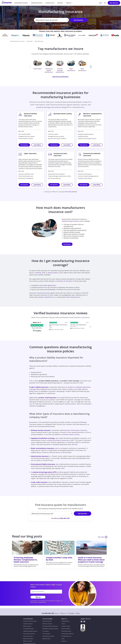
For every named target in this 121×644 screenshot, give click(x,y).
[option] (38, 67)
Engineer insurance (28, 641)
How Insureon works (66, 631)
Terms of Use (34, 602)
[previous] (30, 67)
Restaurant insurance (28, 639)
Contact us (64, 641)
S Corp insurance (46, 634)
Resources (60, 3)
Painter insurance (27, 626)
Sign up (38, 597)
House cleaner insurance (29, 634)
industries (43, 478)
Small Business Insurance (21, 3)
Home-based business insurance (50, 626)
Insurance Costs (50, 3)
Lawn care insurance (28, 636)
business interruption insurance (76, 430)
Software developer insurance (30, 631)
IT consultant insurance (29, 629)
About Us (69, 3)
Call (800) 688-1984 (48, 613)
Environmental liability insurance (43, 464)
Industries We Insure (37, 3)
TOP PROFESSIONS (28, 619)
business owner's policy (71, 434)
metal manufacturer (73, 297)
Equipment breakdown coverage (43, 438)
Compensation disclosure (67, 634)
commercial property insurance (58, 440)
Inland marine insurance (40, 456)
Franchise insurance (47, 621)
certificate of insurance (64, 281)
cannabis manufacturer (46, 297)
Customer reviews (66, 626)
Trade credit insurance (39, 482)
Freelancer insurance (47, 624)
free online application (48, 285)
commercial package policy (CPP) (44, 472)
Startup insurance (46, 639)
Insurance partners (66, 629)
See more (103, 537)
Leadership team (65, 621)
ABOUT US (64, 619)
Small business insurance (17, 41)
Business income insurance (41, 430)
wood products (53, 273)
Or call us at (60, 25)
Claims (63, 639)
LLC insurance (46, 631)
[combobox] (36, 20)
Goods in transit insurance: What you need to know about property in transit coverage (91, 560)
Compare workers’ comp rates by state (59, 559)
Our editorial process (66, 636)
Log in (100, 3)
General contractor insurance (30, 621)
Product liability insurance (39, 387)
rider (68, 402)
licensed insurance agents (46, 293)
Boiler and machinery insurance (43, 448)
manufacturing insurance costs (72, 221)
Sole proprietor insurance (48, 636)
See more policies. (71, 192)
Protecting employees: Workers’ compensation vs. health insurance (26, 560)
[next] (91, 67)
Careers (63, 624)
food (43, 273)
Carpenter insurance (28, 624)
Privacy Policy (43, 602)
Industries (30, 41)
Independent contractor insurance (50, 629)
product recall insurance (47, 398)
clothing (38, 273)
